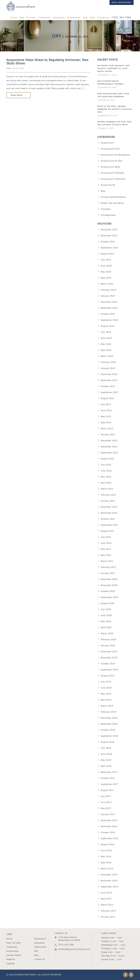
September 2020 (109, 597)
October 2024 (108, 314)
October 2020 (108, 591)
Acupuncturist (108, 185)
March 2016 (107, 869)
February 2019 (108, 712)
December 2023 (109, 374)
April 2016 (106, 863)
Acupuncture (107, 143)
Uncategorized (108, 215)
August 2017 (107, 790)
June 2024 (106, 338)
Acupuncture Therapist (112, 173)
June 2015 (106, 893)
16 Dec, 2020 (18, 68)
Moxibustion (40, 939)
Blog (92, 18)
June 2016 (106, 850)
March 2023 (107, 428)
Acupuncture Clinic (110, 149)
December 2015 (109, 875)
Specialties (59, 18)
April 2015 (106, 899)
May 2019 (106, 694)
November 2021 (109, 513)
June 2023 (106, 410)
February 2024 (108, 362)
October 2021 (108, 519)
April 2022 (106, 483)
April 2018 (106, 766)
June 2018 (106, 754)
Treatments (44, 18)
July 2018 (106, 748)
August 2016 (107, 844)
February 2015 (108, 911)
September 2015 (109, 887)
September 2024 (109, 320)
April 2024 (106, 350)
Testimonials (74, 18)
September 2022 (109, 453)
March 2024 (107, 356)
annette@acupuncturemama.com (74, 949)
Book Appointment (122, 2)
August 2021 (107, 531)
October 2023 (108, 386)
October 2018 (108, 730)
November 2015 (109, 881)
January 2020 (108, 646)
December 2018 (109, 718)
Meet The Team (27, 18)
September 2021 (109, 525)
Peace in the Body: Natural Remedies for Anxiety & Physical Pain (115, 109)
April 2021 (106, 555)
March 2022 (107, 489)
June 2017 (106, 802)
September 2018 (109, 736)
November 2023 (109, 380)
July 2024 (106, 332)
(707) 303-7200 (121, 17)
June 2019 (106, 688)
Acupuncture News (110, 167)
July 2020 (106, 609)
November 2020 (109, 585)
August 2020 (107, 603)
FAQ (85, 18)
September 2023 (109, 392)
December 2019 (109, 652)
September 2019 (109, 670)
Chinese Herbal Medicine (113, 197)
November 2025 (109, 236)
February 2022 (108, 495)
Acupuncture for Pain (112, 161)
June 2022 (106, 471)
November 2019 (109, 658)
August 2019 (107, 676)
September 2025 (109, 248)
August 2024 (107, 326)
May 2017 (106, 808)
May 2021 (106, 549)
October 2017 (108, 778)
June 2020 (106, 615)
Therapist (106, 209)
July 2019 (106, 682)
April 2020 (106, 627)
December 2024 (109, 302)
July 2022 (106, 465)
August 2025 (107, 254)
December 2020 (109, 579)
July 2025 (106, 260)
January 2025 (108, 296)
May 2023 (106, 416)
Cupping (10, 963)
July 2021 (106, 537)
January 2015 (108, 917)
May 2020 (106, 621)
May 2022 (106, 477)
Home (14, 18)
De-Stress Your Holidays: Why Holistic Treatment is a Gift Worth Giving (113, 69)
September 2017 (109, 784)
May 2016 (106, 856)
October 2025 (108, 242)
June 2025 (106, 266)
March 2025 (107, 284)
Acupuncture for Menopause (115, 155)
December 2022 (109, 441)
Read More (19, 95)
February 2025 (108, 290)
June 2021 (106, 543)
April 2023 (106, 422)
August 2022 (107, 459)
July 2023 (106, 404)
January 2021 (108, 573)
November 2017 (109, 772)
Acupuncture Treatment (113, 179)
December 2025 (109, 230)
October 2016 (108, 832)
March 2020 (107, 633)
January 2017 (108, 814)
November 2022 (109, 447)
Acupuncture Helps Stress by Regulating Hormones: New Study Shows (47, 62)
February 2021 (108, 567)
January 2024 (108, 368)
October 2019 (108, 664)
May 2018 (106, 760)
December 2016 (109, 820)
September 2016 (109, 838)
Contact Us (103, 18)
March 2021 (107, 561)
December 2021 (109, 507)
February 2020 (108, 639)
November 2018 (109, 724)
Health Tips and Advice (112, 203)
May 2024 (106, 344)
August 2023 (107, 398)
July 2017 (106, 796)
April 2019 (106, 700)
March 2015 (107, 905)
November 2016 (109, 826)
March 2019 (107, 706)
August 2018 (107, 742)
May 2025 (106, 272)
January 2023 (108, 435)
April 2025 (106, 278)
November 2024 (109, 308)
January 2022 (108, 501)
